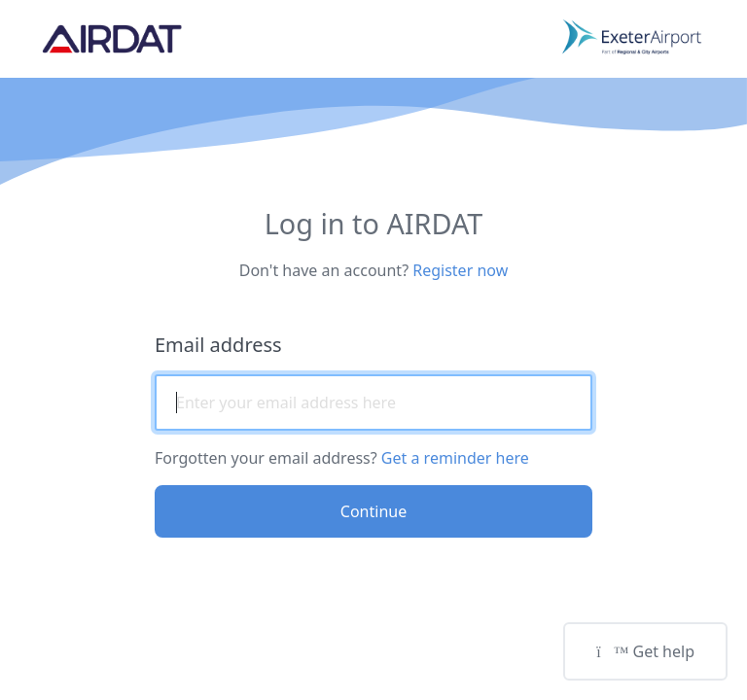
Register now (460, 270)
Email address (218, 345)
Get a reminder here (455, 458)
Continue (373, 511)
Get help (645, 651)
